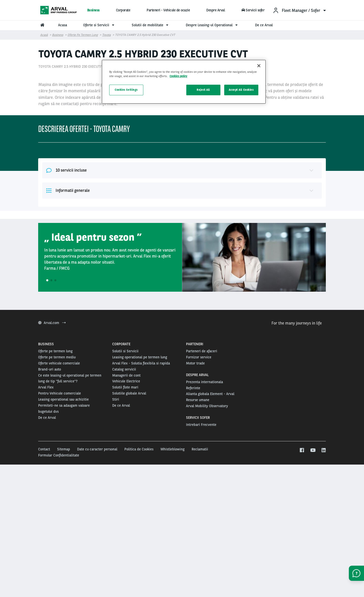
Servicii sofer (253, 10)
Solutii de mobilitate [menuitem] (151, 25)
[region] (184, 82)
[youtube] (313, 567)
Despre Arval (215, 10)
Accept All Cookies (241, 90)
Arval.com (52, 439)
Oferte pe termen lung (83, 35)
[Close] (259, 66)
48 (227, 129)
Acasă (44, 35)
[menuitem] (299, 10)
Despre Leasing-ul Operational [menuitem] (212, 25)
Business (93, 10)
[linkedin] (323, 567)
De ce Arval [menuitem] (264, 25)
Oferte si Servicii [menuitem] (99, 25)
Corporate (123, 10)
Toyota (106, 35)
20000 (231, 155)
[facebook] (302, 567)
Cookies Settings (126, 90)
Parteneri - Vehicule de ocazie (168, 10)
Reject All (203, 90)
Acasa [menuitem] (63, 25)
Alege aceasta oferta (268, 171)
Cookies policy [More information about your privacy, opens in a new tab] (178, 76)
